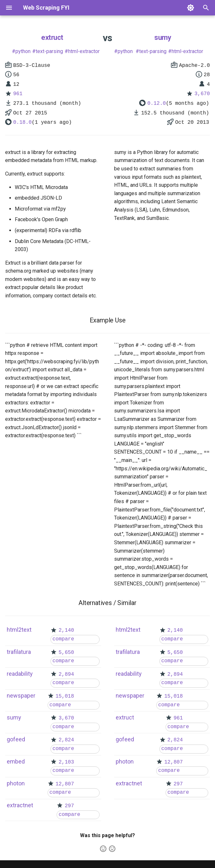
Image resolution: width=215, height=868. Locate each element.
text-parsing (49, 51)
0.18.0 (22, 122)
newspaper (21, 696)
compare (63, 639)
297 (69, 806)
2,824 (66, 740)
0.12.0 (157, 104)
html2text (19, 630)
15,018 (65, 696)
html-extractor (84, 51)
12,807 (65, 784)
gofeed (16, 739)
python (23, 51)
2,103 (66, 762)
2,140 (66, 630)
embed (16, 761)
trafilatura (19, 652)
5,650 (66, 653)
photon (16, 783)
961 (18, 94)
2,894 (66, 674)
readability (20, 674)
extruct (52, 37)
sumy (163, 37)
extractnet (20, 805)
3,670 (202, 94)
